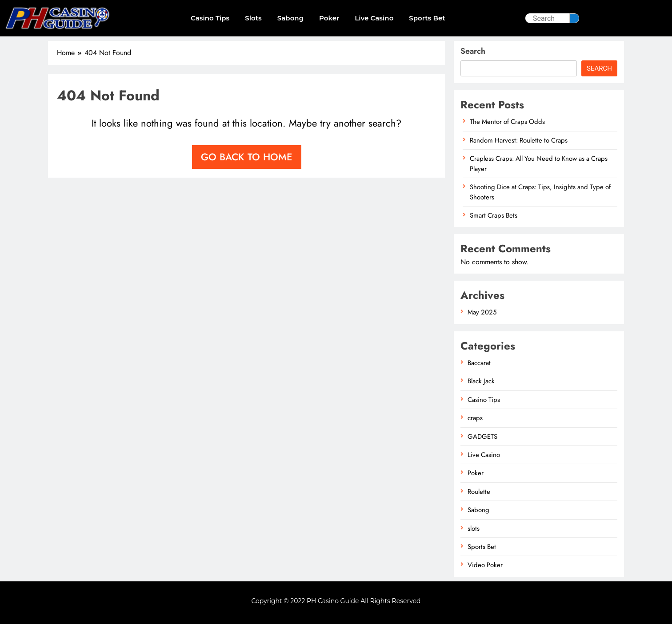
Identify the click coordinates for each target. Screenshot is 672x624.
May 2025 (482, 312)
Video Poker (485, 565)
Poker (329, 18)
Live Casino (374, 18)
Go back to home (247, 157)
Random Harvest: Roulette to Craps (519, 140)
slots (253, 18)
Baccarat (479, 363)
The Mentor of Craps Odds (507, 122)
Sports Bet (427, 18)
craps (475, 418)
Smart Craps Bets (494, 215)
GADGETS (482, 437)
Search (473, 51)
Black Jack (481, 381)
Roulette (479, 492)
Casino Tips (210, 18)
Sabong (290, 18)
